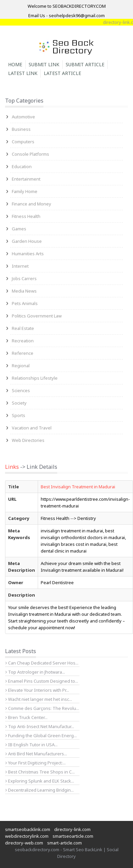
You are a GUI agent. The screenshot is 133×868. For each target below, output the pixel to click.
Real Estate (23, 328)
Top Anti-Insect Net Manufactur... (40, 726)
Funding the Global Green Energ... (41, 735)
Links (12, 467)
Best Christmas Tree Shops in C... (40, 772)
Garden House (27, 241)
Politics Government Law (37, 316)
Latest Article (62, 73)
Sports (19, 415)
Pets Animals (25, 303)
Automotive (23, 117)
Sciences (21, 390)
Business (21, 129)
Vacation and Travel (32, 428)
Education (22, 166)
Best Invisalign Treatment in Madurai (78, 487)
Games (19, 229)
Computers (23, 142)
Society (19, 403)
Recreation (23, 341)
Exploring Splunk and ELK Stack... (40, 781)
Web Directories (28, 440)
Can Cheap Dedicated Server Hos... (42, 663)
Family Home (25, 191)
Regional (21, 366)
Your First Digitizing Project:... (36, 763)
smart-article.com (64, 843)
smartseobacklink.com (28, 829)
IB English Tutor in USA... (31, 745)
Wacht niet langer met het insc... (39, 699)
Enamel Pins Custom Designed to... (42, 681)
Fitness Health (26, 216)
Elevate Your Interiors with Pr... (37, 690)
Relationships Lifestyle (35, 378)
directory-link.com (72, 829)
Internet (20, 266)
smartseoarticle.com (73, 836)
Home (15, 64)
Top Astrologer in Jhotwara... (35, 672)
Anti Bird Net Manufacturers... (36, 754)
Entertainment (26, 179)
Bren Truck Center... (26, 717)
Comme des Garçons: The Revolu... (42, 708)
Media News (24, 291)
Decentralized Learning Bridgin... (40, 790)
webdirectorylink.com (27, 836)
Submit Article (85, 64)
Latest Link (23, 73)
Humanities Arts (28, 254)
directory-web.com (24, 843)
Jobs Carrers (24, 278)
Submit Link (44, 64)
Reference (23, 353)
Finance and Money (31, 204)
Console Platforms (30, 154)
